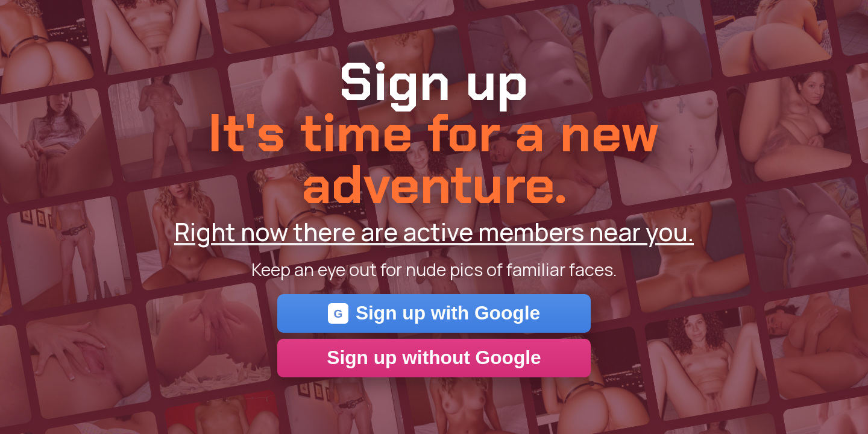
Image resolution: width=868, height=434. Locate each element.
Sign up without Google (434, 357)
